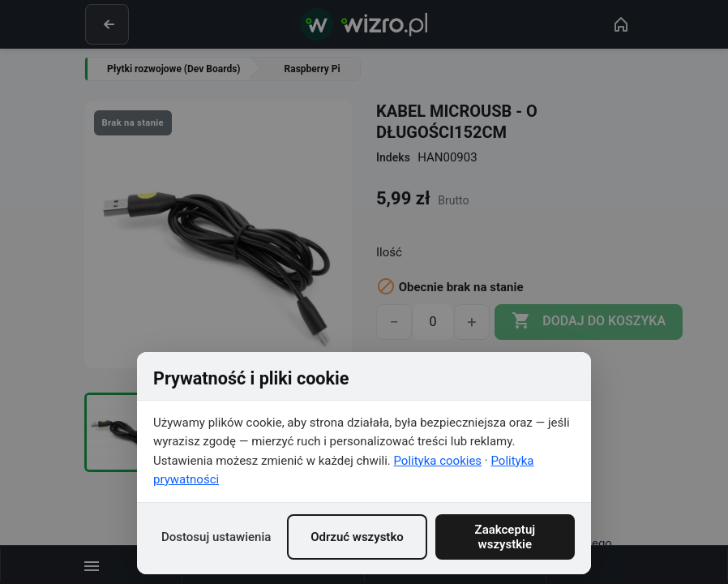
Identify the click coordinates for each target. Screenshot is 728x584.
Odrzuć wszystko (357, 537)
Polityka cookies (438, 461)
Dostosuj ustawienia (216, 537)
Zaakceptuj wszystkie (505, 537)
